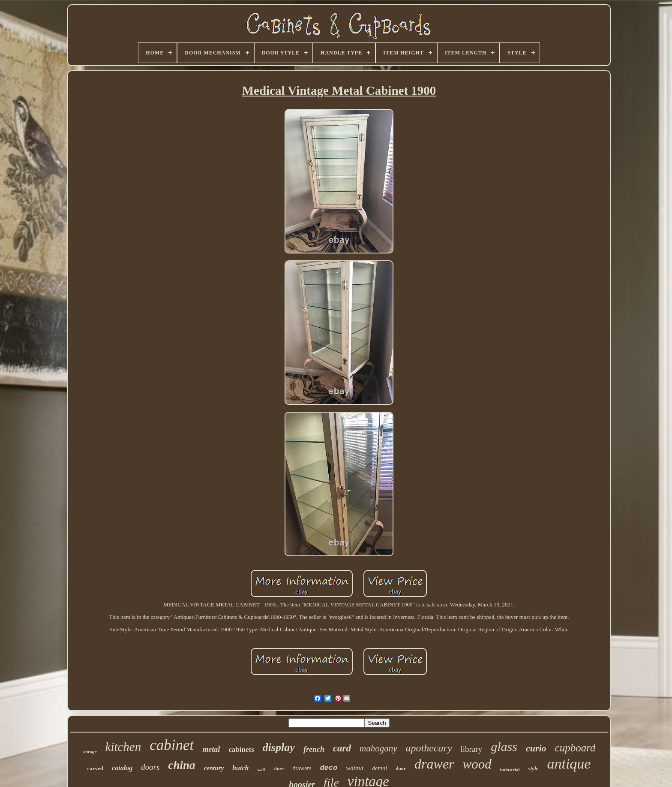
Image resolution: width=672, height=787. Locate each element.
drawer (434, 764)
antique (569, 764)
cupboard (575, 748)
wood (477, 764)
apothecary (429, 748)
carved (96, 768)
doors (150, 767)
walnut (355, 768)
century (214, 768)
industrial (510, 769)
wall (261, 770)
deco (328, 768)
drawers (302, 768)
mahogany (378, 748)
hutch (240, 768)
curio (536, 748)
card (342, 748)
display (279, 747)
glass (504, 746)
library (472, 749)
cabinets (241, 749)
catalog (122, 768)
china (181, 765)
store (279, 769)
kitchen (123, 747)
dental (379, 768)
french (314, 749)
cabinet (172, 745)
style (534, 768)
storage (90, 751)
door (401, 769)
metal (211, 749)
